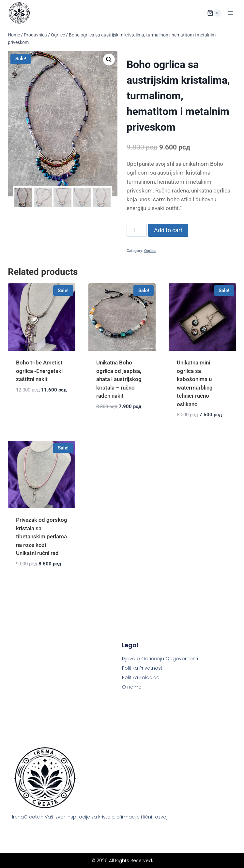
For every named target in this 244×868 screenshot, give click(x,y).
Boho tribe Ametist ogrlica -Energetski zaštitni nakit (39, 371)
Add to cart (168, 230)
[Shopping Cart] (214, 13)
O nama (132, 687)
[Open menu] (230, 13)
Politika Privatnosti (143, 668)
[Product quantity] (137, 230)
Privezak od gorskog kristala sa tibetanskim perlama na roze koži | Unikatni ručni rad (42, 536)
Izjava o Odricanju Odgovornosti (160, 659)
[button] (109, 60)
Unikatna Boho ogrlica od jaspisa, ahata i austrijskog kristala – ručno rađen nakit (119, 379)
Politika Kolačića (141, 677)
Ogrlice (150, 251)
